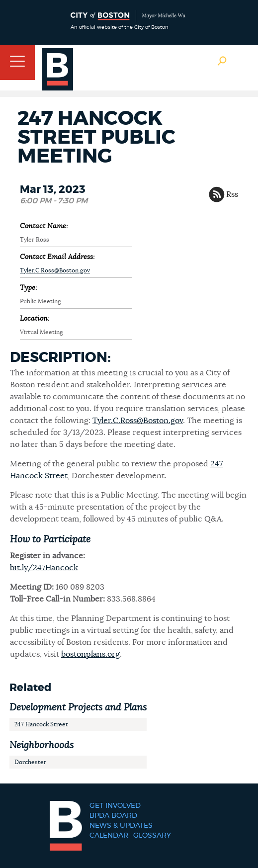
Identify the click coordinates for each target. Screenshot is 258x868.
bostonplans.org (90, 654)
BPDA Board (113, 816)
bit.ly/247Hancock (44, 568)
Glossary (152, 836)
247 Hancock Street (41, 724)
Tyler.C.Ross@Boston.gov (55, 270)
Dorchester (30, 762)
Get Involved (115, 806)
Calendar (109, 836)
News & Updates (121, 826)
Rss (232, 194)
